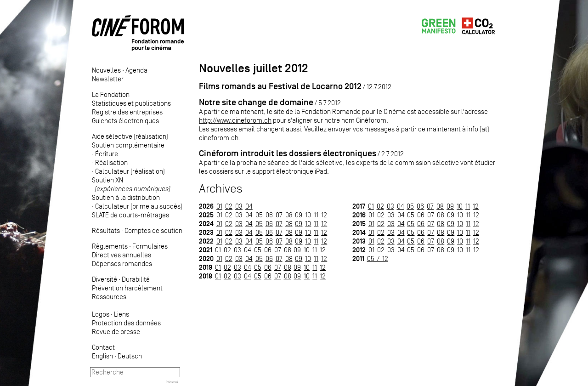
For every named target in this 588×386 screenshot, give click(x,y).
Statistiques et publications (131, 103)
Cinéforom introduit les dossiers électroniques (288, 153)
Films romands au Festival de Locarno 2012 (280, 86)
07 (279, 215)
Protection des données (126, 323)
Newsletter (108, 79)
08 (289, 215)
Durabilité (136, 279)
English (102, 356)
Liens (122, 314)
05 (259, 215)
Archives (221, 189)
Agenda (136, 70)
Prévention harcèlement (127, 288)
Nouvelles (106, 70)
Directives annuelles (122, 255)
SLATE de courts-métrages (130, 215)
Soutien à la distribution (126, 197)
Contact (103, 347)
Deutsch (130, 356)
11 (316, 215)
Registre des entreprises (127, 112)
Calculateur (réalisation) (130, 171)
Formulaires (150, 246)
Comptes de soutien (153, 230)
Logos (101, 314)
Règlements (110, 246)
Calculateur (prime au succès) (139, 206)
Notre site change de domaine (256, 102)
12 (324, 215)
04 (249, 206)
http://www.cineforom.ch (235, 120)
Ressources (109, 297)
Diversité (105, 279)
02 (229, 206)
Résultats (106, 230)
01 (219, 206)
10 (308, 215)
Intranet (172, 381)
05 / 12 (378, 258)
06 (269, 215)
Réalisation (111, 162)
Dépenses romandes (122, 264)
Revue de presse (116, 332)
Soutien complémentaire (128, 145)
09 (299, 215)
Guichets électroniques (125, 121)
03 (239, 206)
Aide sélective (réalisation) (130, 136)
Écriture (107, 154)
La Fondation (111, 94)
